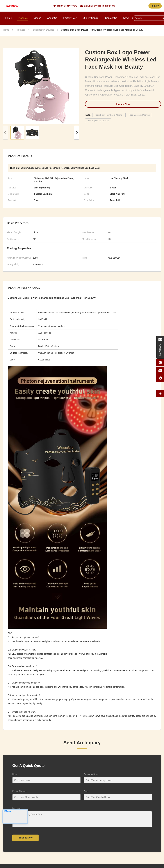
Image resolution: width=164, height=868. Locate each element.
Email (87, 791)
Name (16, 774)
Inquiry (155, 6)
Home (9, 18)
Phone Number (20, 791)
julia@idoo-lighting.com (102, 6)
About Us (52, 18)
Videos (37, 18)
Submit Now (25, 840)
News (126, 18)
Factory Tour (70, 18)
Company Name (91, 774)
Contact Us (111, 18)
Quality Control (91, 18)
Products (23, 18)
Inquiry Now (123, 104)
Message (17, 808)
